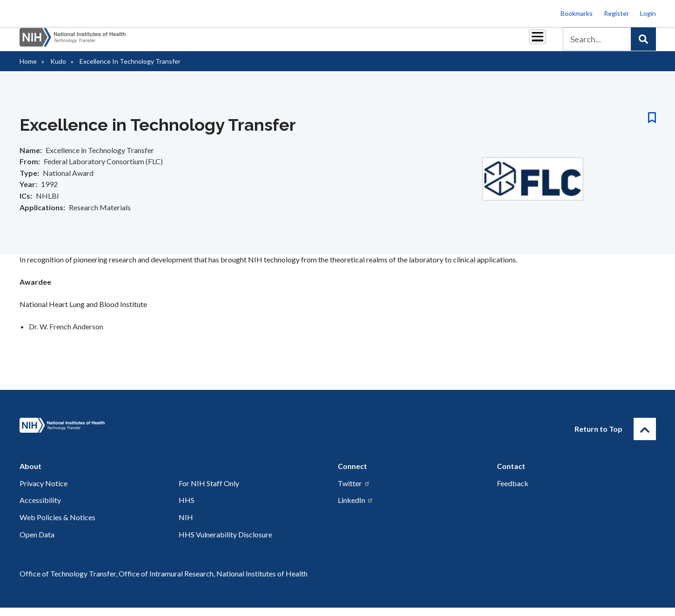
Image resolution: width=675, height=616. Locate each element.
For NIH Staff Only (209, 492)
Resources (410, 43)
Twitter (354, 492)
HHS (187, 508)
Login (648, 13)
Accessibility (40, 508)
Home (28, 70)
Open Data (37, 543)
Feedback (513, 492)
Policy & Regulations (472, 43)
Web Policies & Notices (57, 526)
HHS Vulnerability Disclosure (225, 543)
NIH (186, 526)
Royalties (324, 43)
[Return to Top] (645, 437)
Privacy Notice (43, 492)
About (529, 43)
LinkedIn (356, 508)
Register (616, 13)
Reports (366, 43)
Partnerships (274, 43)
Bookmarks (577, 13)
